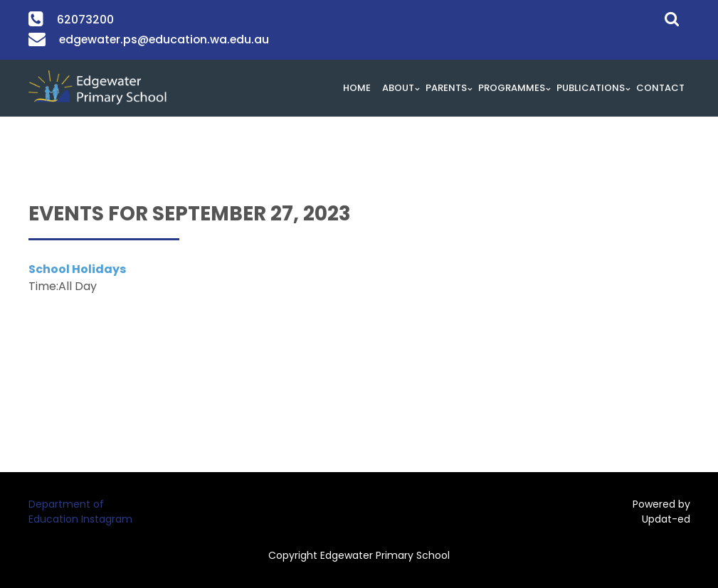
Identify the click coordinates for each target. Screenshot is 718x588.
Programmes (512, 88)
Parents (446, 88)
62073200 (84, 20)
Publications (591, 88)
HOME (357, 88)
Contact (660, 88)
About (398, 88)
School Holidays (77, 269)
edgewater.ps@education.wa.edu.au (160, 39)
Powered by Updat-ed (661, 512)
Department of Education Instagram (80, 512)
